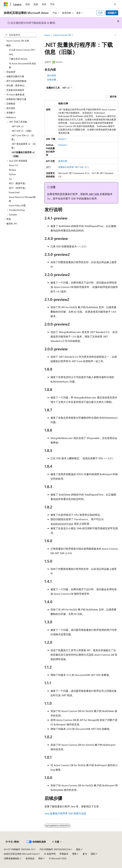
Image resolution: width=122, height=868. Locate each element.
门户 (100, 13)
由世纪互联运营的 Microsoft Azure (21, 854)
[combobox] (20, 35)
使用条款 (30, 858)
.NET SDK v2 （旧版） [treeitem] (22, 131)
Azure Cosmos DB (62, 35)
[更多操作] (115, 35)
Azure (47, 35)
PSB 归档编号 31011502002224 (55, 849)
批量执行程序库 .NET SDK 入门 (73, 167)
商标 (41, 858)
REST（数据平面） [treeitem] (18, 183)
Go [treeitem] (10, 179)
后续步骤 (51, 80)
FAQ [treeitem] (11, 54)
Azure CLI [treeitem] (14, 165)
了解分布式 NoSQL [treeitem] (18, 59)
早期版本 (64, 854)
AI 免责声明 (50, 854)
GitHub (62, 145)
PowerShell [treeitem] (14, 192)
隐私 (78, 849)
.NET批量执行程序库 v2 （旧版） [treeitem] (23, 154)
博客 (74, 854)
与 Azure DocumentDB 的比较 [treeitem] (23, 65)
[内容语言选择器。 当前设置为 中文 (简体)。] (13, 842)
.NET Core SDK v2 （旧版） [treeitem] (23, 137)
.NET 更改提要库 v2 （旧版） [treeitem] (24, 146)
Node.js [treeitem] (12, 170)
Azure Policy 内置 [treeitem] (17, 205)
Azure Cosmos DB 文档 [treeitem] (18, 41)
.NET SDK (94, 194)
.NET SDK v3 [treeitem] (17, 126)
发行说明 (51, 75)
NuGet (61, 139)
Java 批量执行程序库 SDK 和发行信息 (65, 813)
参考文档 (63, 161)
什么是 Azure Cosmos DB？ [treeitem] (22, 50)
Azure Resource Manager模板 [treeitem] (22, 199)
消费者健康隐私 (12, 858)
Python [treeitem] (12, 174)
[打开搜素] (115, 4)
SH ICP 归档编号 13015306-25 (19, 849)
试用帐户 (112, 13)
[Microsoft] (6, 4)
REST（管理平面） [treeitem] (18, 188)
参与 (85, 854)
